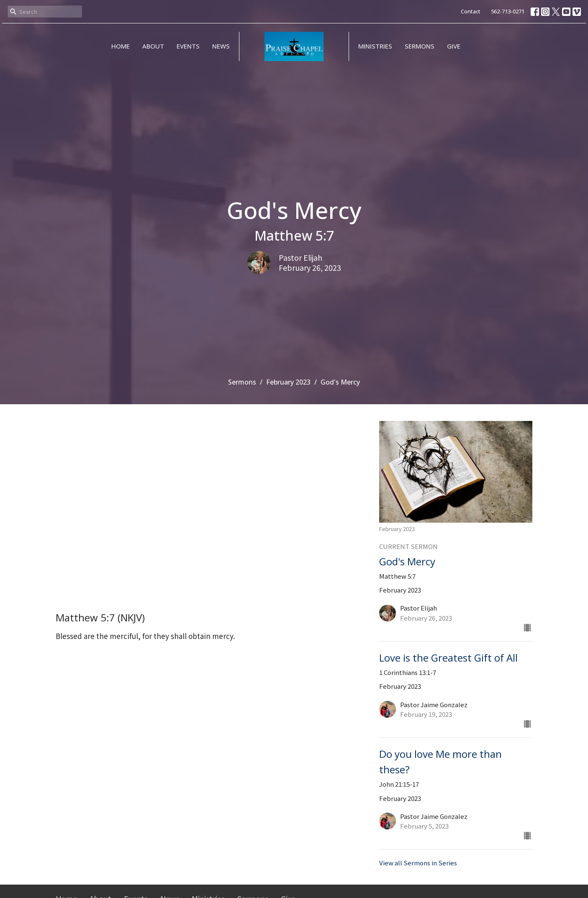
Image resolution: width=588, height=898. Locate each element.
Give (454, 46)
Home (121, 46)
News (221, 46)
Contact (471, 11)
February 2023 (288, 382)
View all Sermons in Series (418, 863)
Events (188, 46)
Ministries (375, 46)
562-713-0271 (508, 11)
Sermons (420, 46)
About (153, 46)
